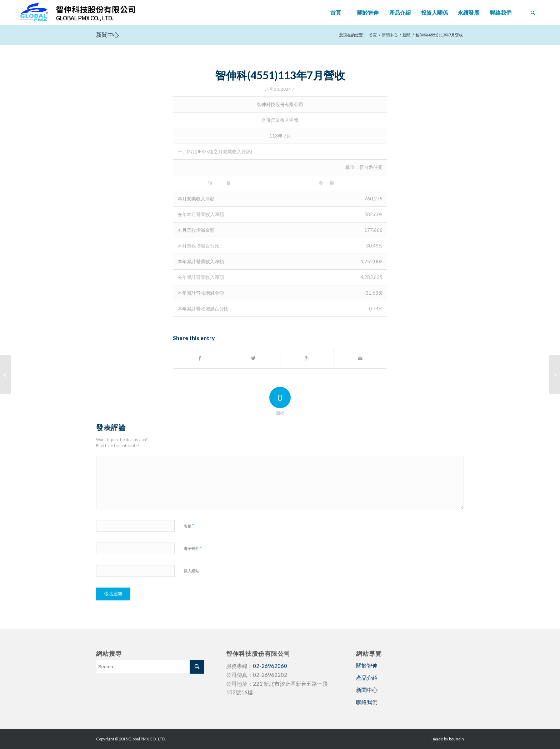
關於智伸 (367, 665)
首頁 (373, 35)
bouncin (456, 739)
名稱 (189, 526)
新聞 (406, 35)
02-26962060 (270, 666)
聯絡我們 (367, 702)
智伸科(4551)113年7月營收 (280, 75)
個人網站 (191, 571)
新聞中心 (107, 34)
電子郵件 (193, 548)
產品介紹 (367, 678)
